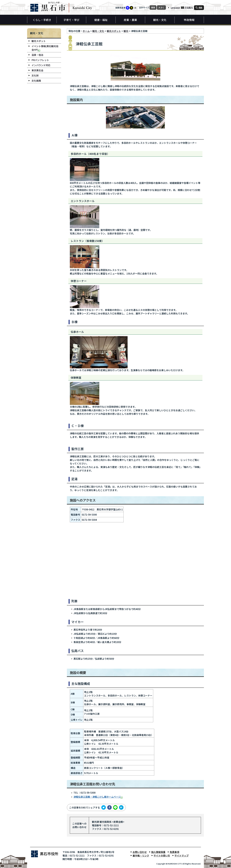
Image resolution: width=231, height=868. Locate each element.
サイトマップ (181, 855)
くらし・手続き (42, 20)
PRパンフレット (40, 60)
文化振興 (36, 81)
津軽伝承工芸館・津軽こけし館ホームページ (98, 797)
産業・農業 (130, 20)
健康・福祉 (101, 20)
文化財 (35, 75)
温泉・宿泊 (37, 55)
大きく (161, 8)
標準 (153, 8)
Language (175, 8)
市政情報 (189, 20)
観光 (126, 31)
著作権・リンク (141, 855)
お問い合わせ (140, 852)
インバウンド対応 (41, 65)
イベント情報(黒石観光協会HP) (45, 48)
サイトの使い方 (162, 855)
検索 (200, 8)
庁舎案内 (189, 8)
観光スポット (114, 31)
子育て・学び (71, 20)
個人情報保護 (158, 852)
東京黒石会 (37, 70)
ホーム (86, 31)
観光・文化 (160, 20)
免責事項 (174, 852)
